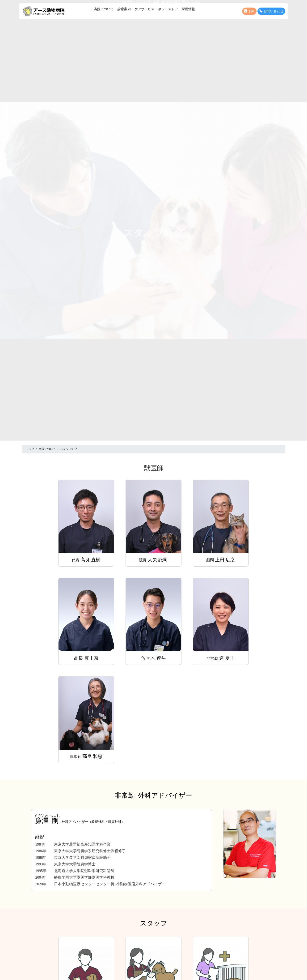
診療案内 (124, 9)
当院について (104, 9)
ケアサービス (144, 9)
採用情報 (188, 9)
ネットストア (168, 9)
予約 (249, 11)
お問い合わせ (271, 11)
